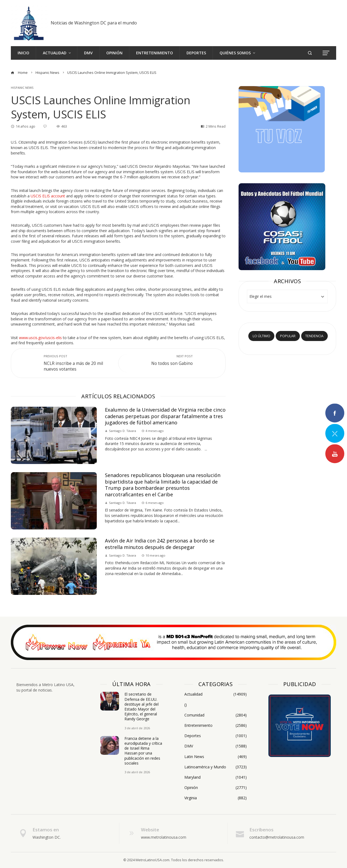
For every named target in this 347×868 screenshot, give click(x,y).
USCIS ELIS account (48, 196)
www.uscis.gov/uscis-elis (40, 338)
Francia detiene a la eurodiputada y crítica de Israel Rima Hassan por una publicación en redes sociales (143, 751)
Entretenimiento (216, 725)
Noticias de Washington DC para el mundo (94, 23)
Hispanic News (22, 88)
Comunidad (216, 715)
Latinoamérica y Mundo (216, 767)
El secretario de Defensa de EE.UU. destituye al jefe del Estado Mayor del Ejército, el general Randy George (142, 706)
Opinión (216, 788)
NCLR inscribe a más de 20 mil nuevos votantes (78, 363)
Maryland (216, 777)
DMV (216, 746)
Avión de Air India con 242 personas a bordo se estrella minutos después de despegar (160, 544)
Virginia (216, 798)
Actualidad (216, 694)
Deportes (216, 736)
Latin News (216, 757)
